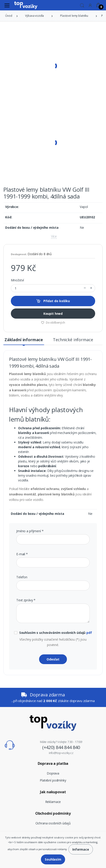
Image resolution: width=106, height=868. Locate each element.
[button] (82, 5)
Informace (81, 849)
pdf (89, 633)
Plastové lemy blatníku (74, 16)
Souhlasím (53, 859)
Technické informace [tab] (73, 340)
